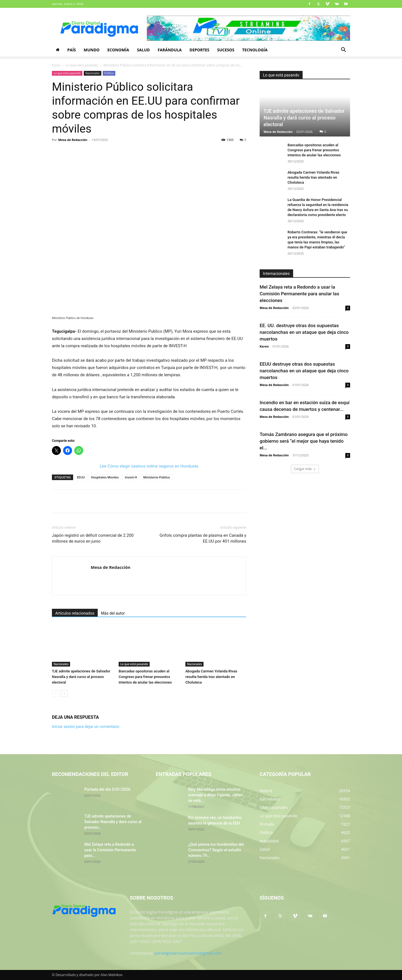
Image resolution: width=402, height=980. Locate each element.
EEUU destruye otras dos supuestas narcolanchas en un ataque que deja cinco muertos (304, 371)
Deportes (199, 50)
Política (109, 73)
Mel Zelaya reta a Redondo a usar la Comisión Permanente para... (110, 850)
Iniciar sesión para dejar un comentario (86, 727)
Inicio (56, 65)
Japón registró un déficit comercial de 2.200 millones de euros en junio (93, 538)
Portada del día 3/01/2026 (107, 789)
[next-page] (64, 693)
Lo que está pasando (82, 65)
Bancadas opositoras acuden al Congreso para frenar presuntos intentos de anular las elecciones (145, 677)
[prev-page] (55, 693)
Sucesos (226, 50)
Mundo (92, 50)
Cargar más (305, 469)
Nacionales (93, 73)
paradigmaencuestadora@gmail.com (188, 953)
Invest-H (131, 477)
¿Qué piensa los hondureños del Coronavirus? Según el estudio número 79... (216, 850)
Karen (264, 346)
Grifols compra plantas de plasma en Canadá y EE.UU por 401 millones (203, 538)
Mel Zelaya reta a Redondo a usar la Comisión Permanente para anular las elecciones (299, 294)
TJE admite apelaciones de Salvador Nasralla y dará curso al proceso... (113, 822)
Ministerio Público (157, 477)
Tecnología (255, 50)
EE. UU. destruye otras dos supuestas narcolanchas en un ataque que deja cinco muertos (304, 332)
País (72, 50)
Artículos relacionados (75, 613)
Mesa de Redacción (73, 140)
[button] (343, 50)
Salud (143, 50)
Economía (118, 50)
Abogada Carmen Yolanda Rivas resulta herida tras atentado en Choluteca (211, 677)
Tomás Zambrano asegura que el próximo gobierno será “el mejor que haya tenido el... (304, 441)
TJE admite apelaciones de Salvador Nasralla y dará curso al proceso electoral (81, 677)
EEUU (81, 477)
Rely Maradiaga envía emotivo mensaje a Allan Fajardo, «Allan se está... (215, 795)
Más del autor (113, 613)
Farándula (170, 50)
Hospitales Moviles (105, 477)
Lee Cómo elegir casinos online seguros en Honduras (149, 466)
